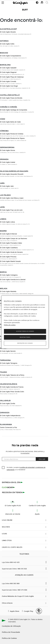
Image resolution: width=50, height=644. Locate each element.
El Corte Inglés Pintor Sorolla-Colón (12, 392)
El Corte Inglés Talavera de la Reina (12, 375)
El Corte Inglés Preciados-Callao (11, 243)
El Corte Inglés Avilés (7, 44)
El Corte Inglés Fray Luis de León (11, 210)
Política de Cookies (9, 638)
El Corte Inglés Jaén (7, 186)
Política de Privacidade (11, 632)
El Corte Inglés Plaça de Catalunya (12, 77)
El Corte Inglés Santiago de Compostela (14, 110)
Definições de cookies (25, 343)
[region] (25, 322)
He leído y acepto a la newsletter (26, 468)
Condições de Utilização (11, 626)
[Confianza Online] (39, 611)
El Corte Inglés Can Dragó (9, 86)
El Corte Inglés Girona (7, 150)
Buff (25, 10)
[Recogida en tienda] (14, 492)
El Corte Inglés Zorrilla (8, 403)
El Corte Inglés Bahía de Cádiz (10, 122)
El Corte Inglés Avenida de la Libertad (13, 280)
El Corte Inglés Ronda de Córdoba (12, 134)
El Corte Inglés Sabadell (8, 68)
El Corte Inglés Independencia (10, 416)
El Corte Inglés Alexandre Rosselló (12, 174)
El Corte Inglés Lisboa (7, 222)
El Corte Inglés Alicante (8, 32)
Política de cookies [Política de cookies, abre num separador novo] (10, 325)
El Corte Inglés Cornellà (8, 81)
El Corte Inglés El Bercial (8, 234)
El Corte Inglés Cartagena (9, 275)
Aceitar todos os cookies (25, 331)
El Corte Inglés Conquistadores (11, 56)
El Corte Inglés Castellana (9, 248)
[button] (3, 2)
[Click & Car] (8, 487)
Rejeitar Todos (25, 337)
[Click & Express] (13, 482)
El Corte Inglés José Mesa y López (12, 198)
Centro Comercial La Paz (8, 427)
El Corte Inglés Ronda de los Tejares (12, 138)
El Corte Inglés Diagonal (8, 72)
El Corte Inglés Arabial (8, 162)
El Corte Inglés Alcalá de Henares (11, 252)
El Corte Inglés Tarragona (9, 363)
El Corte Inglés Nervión (8, 351)
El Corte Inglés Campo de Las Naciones (14, 238)
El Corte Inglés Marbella (8, 291)
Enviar (42, 459)
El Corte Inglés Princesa (8, 257)
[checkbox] (3, 468)
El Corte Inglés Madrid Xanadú (10, 261)
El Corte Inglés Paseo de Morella (11, 98)
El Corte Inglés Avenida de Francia (12, 387)
